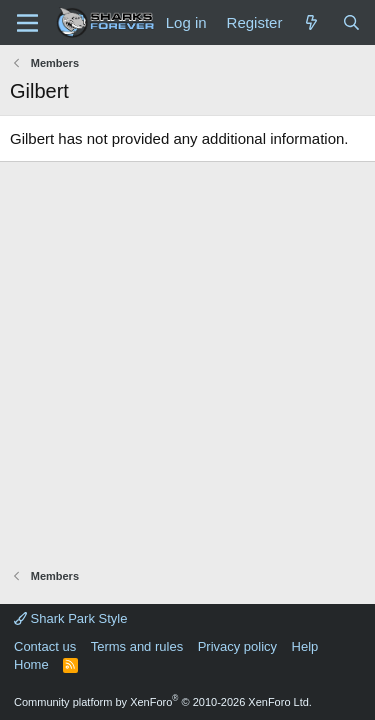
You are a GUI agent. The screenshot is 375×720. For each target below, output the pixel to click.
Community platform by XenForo (163, 702)
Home (31, 664)
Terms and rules (137, 646)
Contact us (45, 646)
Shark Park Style (70, 618)
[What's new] (311, 22)
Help (305, 646)
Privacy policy (237, 646)
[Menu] (27, 23)
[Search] (351, 22)
